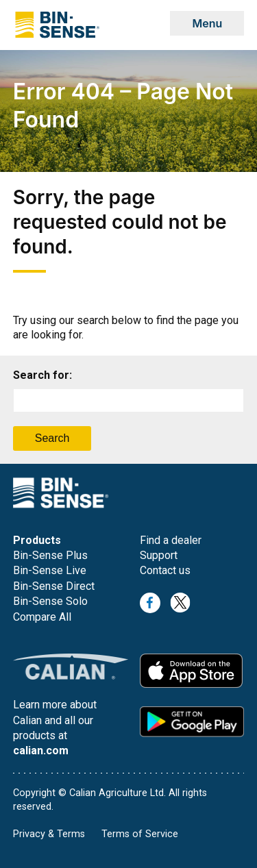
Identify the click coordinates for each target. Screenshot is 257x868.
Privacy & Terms (49, 834)
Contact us (165, 570)
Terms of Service (140, 834)
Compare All (42, 617)
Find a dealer (171, 540)
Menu (207, 23)
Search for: (42, 375)
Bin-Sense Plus (50, 555)
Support (159, 555)
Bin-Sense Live (50, 570)
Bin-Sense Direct (54, 586)
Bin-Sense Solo (50, 601)
